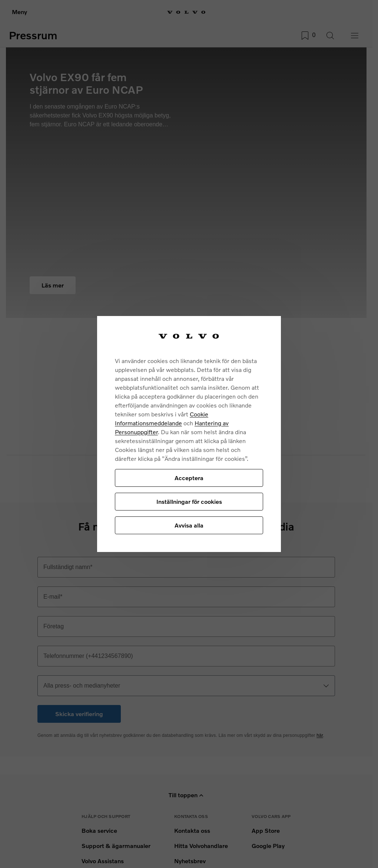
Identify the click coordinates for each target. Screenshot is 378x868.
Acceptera (189, 478)
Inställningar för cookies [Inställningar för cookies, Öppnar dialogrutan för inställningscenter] (189, 501)
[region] (189, 434)
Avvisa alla (189, 525)
